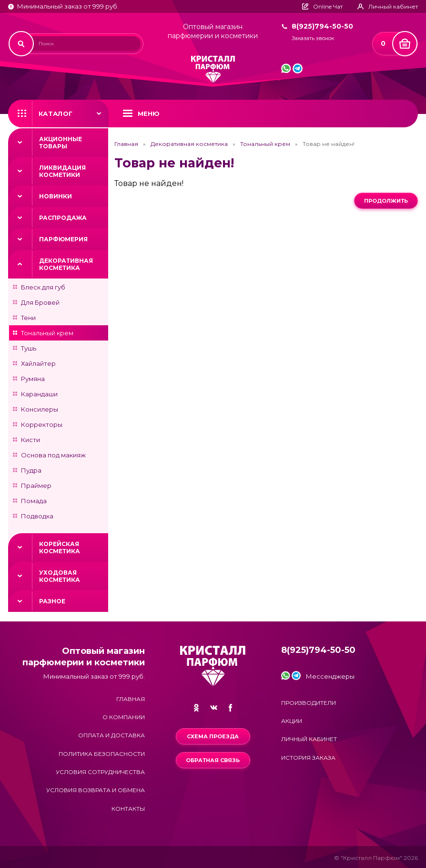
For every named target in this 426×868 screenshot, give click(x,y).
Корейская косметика (60, 548)
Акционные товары (61, 143)
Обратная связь (213, 760)
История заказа (308, 758)
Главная (126, 144)
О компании (124, 717)
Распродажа (63, 218)
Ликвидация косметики (62, 171)
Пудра (31, 470)
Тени (28, 318)
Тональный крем (47, 333)
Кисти (30, 440)
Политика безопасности (102, 754)
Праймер (36, 486)
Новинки (56, 196)
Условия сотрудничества (100, 772)
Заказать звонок (313, 38)
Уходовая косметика (60, 576)
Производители (309, 703)
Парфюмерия (63, 239)
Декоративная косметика (66, 264)
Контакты (128, 809)
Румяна (33, 379)
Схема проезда (213, 736)
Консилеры (40, 409)
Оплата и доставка (112, 735)
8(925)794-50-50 (322, 26)
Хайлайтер (38, 363)
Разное (52, 601)
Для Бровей (40, 302)
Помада (34, 501)
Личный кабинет (309, 739)
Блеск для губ (43, 287)
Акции (292, 721)
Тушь (29, 348)
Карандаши (39, 394)
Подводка (37, 516)
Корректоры (42, 424)
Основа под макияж (53, 455)
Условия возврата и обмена (96, 790)
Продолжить (386, 201)
